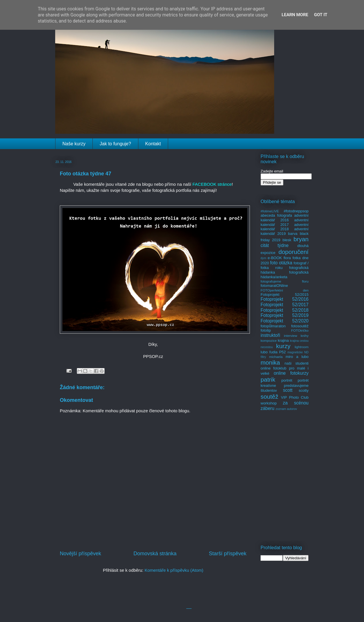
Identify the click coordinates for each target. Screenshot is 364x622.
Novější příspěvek (80, 554)
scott (288, 390)
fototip (266, 330)
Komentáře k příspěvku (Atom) (174, 570)
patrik (268, 379)
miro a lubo (297, 357)
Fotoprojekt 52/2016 (285, 299)
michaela (276, 357)
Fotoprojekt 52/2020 (285, 321)
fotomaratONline (274, 286)
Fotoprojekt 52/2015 (285, 295)
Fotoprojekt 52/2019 (285, 315)
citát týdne (275, 245)
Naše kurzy (74, 144)
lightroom (302, 347)
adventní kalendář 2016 (285, 218)
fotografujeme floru (285, 281)
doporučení (294, 252)
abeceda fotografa (276, 215)
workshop (269, 403)
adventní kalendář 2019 (285, 231)
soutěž (269, 397)
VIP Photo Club (295, 397)
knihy (305, 336)
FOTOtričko (300, 330)
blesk (287, 240)
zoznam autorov (286, 409)
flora (287, 258)
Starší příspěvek (228, 554)
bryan (301, 239)
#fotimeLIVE (270, 211)
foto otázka (281, 263)
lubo (264, 352)
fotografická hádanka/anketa (285, 275)
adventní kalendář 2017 (285, 222)
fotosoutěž (300, 326)
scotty (304, 390)
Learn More (295, 15)
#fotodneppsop (296, 211)
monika (270, 362)
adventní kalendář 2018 (285, 227)
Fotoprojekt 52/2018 (285, 310)
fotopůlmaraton (273, 326)
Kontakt (153, 144)
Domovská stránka (155, 554)
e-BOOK (275, 258)
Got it (321, 15)
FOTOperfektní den (285, 290)
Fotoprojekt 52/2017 (285, 305)
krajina (283, 340)
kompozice (269, 340)
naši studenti (297, 363)
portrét (287, 380)
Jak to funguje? (115, 144)
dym (263, 258)
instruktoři (270, 335)
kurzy (283, 346)
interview (291, 336)
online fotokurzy (291, 373)
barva (293, 234)
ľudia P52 (277, 352)
